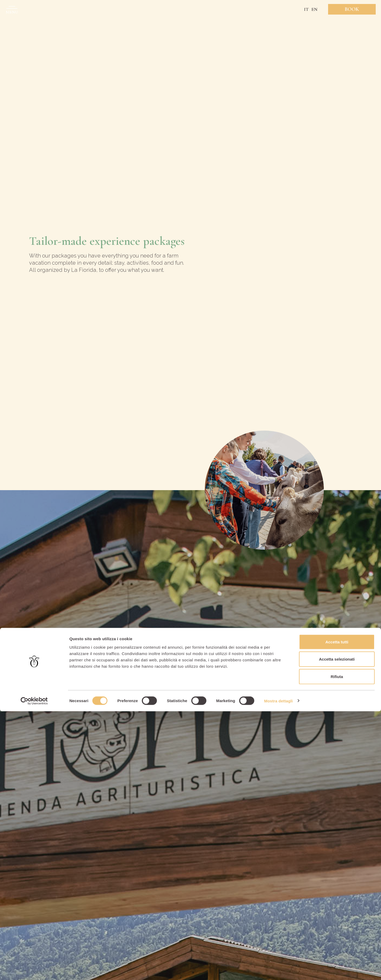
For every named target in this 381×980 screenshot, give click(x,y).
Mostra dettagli (278, 970)
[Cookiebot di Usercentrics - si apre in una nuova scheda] (34, 970)
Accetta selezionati (337, 928)
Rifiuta (337, 945)
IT (306, 9)
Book (352, 9)
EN (314, 9)
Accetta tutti (337, 911)
